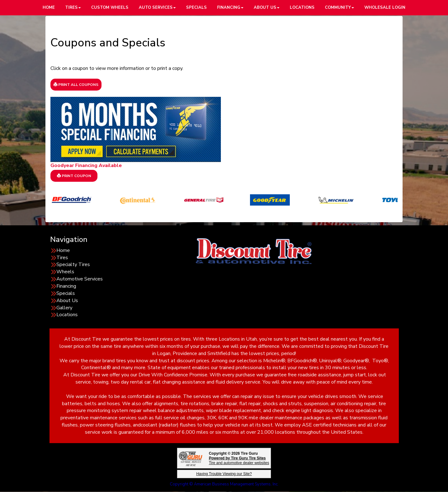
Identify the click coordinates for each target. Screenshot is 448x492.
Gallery (64, 308)
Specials (66, 293)
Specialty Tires (73, 264)
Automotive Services (80, 279)
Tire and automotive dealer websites (239, 461)
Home (63, 250)
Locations (67, 315)
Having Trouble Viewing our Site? (224, 474)
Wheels (65, 272)
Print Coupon (74, 176)
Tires (62, 258)
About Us (67, 301)
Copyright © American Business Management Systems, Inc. (224, 484)
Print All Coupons (76, 85)
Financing (66, 286)
